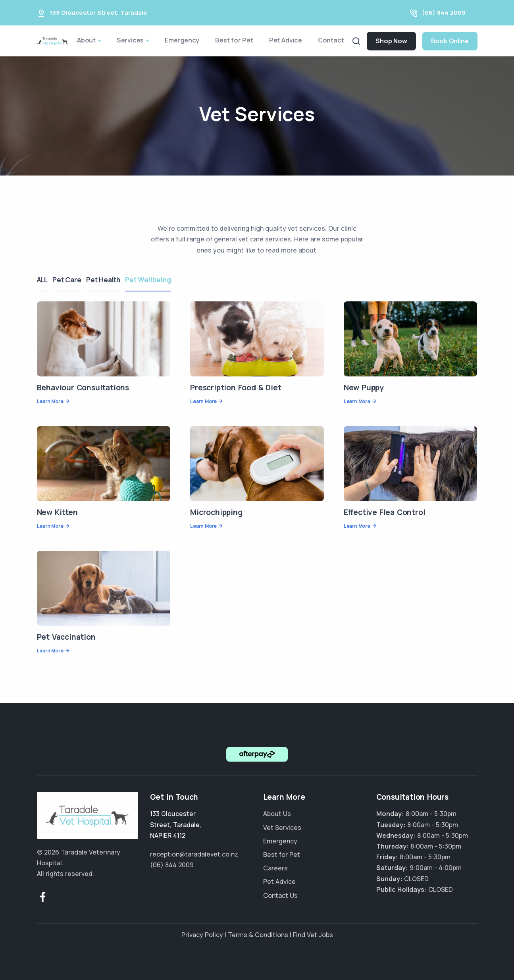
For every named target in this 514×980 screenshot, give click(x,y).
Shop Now (391, 41)
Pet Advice (286, 40)
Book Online (450, 41)
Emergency (182, 40)
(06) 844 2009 (444, 13)
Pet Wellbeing (157, 280)
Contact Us (280, 895)
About (86, 40)
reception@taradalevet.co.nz (194, 854)
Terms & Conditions (258, 935)
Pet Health (109, 280)
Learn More (50, 401)
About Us (277, 814)
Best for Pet (234, 40)
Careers (275, 868)
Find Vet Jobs (313, 935)
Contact (331, 40)
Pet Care (70, 280)
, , (176, 824)
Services (130, 40)
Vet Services (282, 828)
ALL (42, 280)
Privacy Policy (202, 935)
